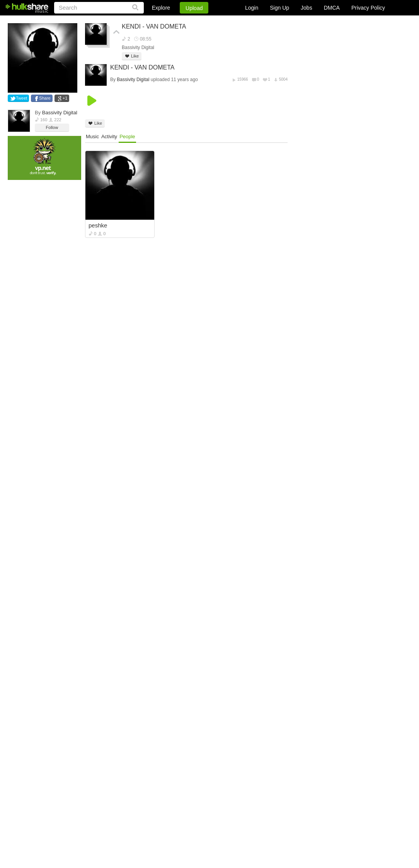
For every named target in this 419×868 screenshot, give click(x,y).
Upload (194, 8)
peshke (98, 225)
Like (132, 56)
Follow (52, 127)
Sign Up (279, 8)
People (127, 136)
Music (92, 136)
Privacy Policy (368, 8)
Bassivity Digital (60, 113)
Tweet (21, 98)
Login (252, 8)
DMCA (332, 8)
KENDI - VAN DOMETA (154, 26)
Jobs (307, 8)
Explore (161, 8)
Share (45, 98)
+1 (65, 98)
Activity (109, 136)
